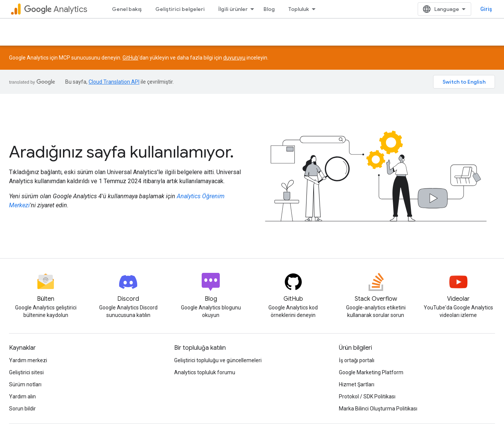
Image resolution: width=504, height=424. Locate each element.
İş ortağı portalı (357, 360)
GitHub (130, 58)
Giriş (486, 9)
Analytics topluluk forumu (205, 372)
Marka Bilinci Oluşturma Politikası (378, 409)
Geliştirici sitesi (26, 372)
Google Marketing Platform (371, 372)
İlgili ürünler (233, 9)
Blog (269, 9)
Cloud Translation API (114, 82)
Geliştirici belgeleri (180, 9)
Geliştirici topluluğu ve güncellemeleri (218, 360)
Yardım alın (22, 396)
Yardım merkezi (28, 360)
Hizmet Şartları (357, 384)
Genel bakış (127, 9)
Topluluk (299, 9)
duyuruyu (234, 58)
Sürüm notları (25, 384)
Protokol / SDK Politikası (367, 396)
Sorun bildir (22, 409)
